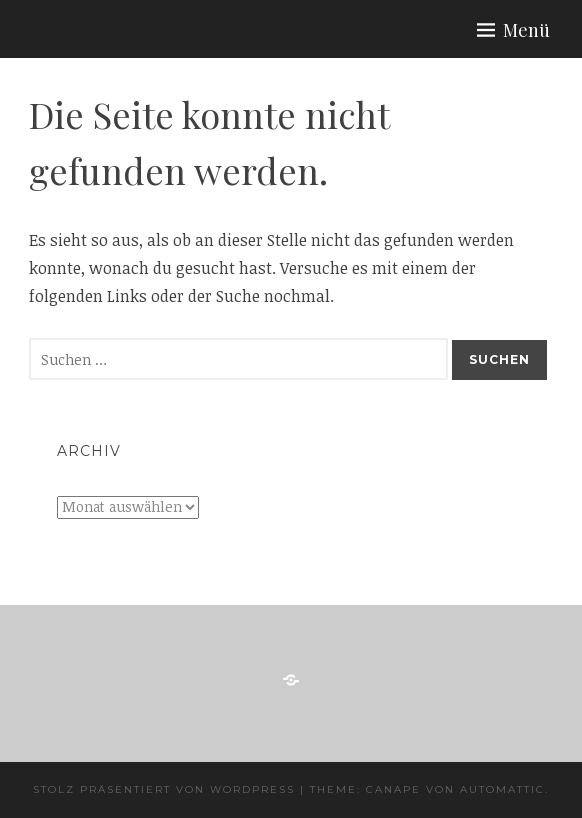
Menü (526, 30)
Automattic (502, 789)
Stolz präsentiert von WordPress (164, 789)
